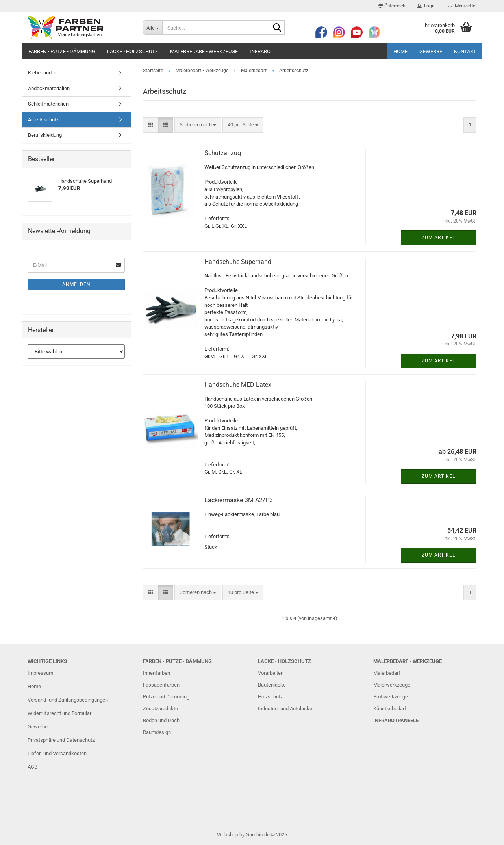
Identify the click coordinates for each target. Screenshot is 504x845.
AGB (32, 767)
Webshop (228, 835)
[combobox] (198, 125)
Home (400, 51)
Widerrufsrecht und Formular (59, 713)
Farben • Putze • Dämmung (62, 51)
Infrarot (262, 51)
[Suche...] (153, 28)
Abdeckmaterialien (49, 88)
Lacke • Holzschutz (133, 51)
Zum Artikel (438, 238)
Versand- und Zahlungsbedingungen (68, 700)
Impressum (40, 673)
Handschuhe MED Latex (238, 385)
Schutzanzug (223, 153)
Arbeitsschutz (43, 120)
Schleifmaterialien (48, 104)
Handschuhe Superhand (238, 262)
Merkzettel (462, 6)
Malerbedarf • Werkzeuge (204, 51)
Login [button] (427, 6)
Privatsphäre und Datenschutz (61, 740)
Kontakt (465, 51)
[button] (392, 6)
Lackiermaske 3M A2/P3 (239, 500)
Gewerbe (431, 51)
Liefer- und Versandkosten (57, 753)
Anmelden (76, 284)
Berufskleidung (45, 135)
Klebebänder (42, 73)
